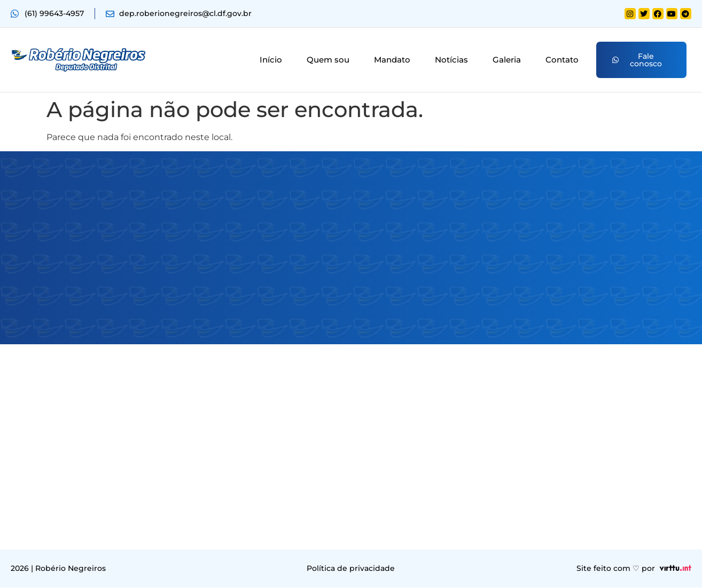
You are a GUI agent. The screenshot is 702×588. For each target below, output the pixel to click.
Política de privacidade (351, 569)
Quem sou (328, 60)
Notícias (451, 60)
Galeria (507, 60)
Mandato (392, 60)
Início (271, 60)
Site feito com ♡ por (616, 569)
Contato (562, 60)
